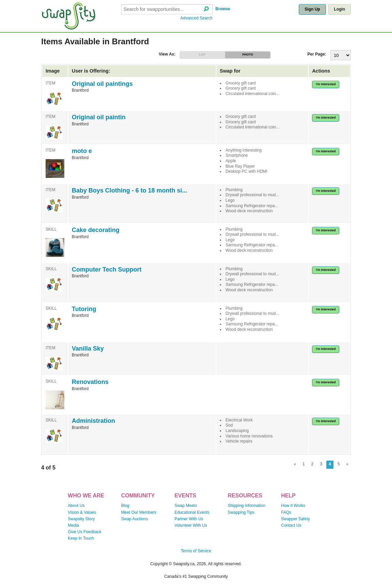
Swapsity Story (81, 519)
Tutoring (84, 309)
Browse (223, 9)
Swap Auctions (135, 519)
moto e (82, 151)
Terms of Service (196, 551)
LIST (202, 55)
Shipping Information (246, 506)
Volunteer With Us (191, 525)
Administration (93, 421)
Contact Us (291, 525)
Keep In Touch (81, 538)
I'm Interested (326, 84)
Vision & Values (82, 512)
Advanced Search (197, 18)
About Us (76, 506)
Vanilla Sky (88, 349)
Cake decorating (96, 230)
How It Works (293, 506)
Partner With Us (189, 519)
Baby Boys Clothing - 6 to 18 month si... (129, 190)
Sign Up (312, 9)
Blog (125, 506)
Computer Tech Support (107, 269)
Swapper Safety (296, 519)
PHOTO (248, 55)
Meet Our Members (139, 512)
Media (73, 525)
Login (339, 9)
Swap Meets (186, 506)
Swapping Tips (241, 512)
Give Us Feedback (85, 532)
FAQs (286, 512)
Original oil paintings (102, 84)
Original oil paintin (99, 117)
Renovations (90, 382)
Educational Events (192, 512)
